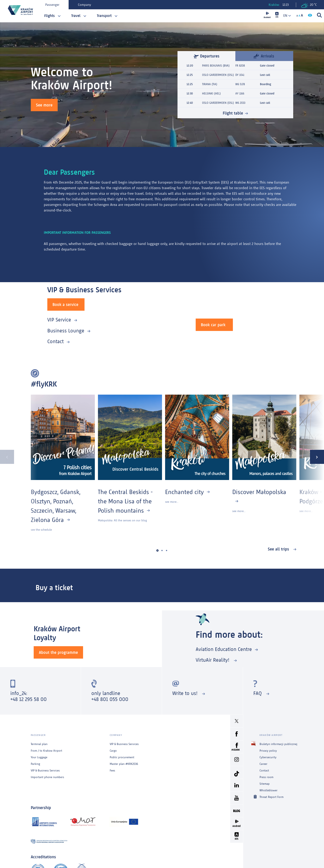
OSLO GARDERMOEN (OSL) (218, 75)
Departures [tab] (207, 56)
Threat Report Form (272, 797)
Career (263, 764)
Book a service (65, 304)
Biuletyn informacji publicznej (278, 744)
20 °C (309, 5)
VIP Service (59, 320)
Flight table (233, 113)
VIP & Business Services (45, 771)
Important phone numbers (47, 777)
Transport (104, 16)
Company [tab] (84, 5)
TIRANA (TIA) (210, 84)
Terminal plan (39, 744)
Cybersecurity (268, 757)
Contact (55, 341)
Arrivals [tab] (264, 56)
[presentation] (7, 457)
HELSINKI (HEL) (211, 94)
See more (44, 105)
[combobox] (286, 16)
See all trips (279, 549)
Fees (112, 771)
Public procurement (122, 757)
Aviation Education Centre (224, 649)
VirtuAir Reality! (213, 660)
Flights (49, 16)
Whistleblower (269, 790)
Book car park (213, 325)
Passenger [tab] (52, 5)
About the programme (58, 652)
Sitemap (265, 784)
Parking (35, 764)
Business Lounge (66, 331)
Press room (266, 777)
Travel (76, 16)
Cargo (113, 751)
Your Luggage (39, 757)
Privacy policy (268, 751)
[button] (158, 551)
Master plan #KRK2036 (124, 764)
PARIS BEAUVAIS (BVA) (216, 66)
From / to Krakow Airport (46, 751)
